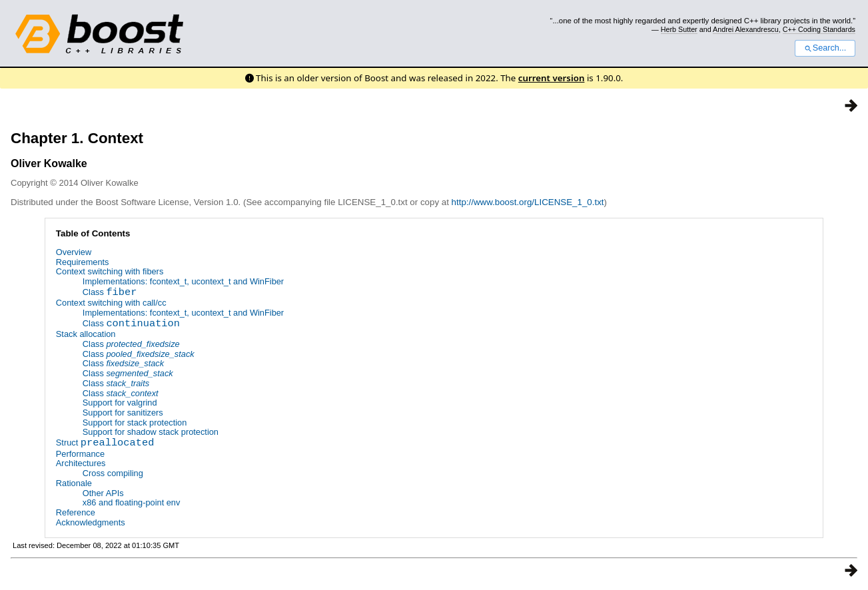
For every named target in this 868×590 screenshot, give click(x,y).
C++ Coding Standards (819, 29)
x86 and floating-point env (132, 502)
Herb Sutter (679, 29)
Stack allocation (86, 334)
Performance (80, 454)
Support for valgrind (120, 403)
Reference (76, 512)
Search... (825, 48)
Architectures (81, 464)
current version (552, 78)
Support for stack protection (135, 423)
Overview (74, 252)
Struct (105, 444)
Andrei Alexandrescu (746, 29)
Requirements (83, 262)
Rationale (74, 483)
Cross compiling (113, 473)
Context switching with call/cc (111, 303)
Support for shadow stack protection (151, 433)
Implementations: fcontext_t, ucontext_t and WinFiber (183, 281)
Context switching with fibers (110, 271)
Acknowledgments (91, 522)
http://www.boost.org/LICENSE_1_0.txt (528, 202)
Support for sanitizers (123, 413)
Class (110, 293)
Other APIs (103, 493)
